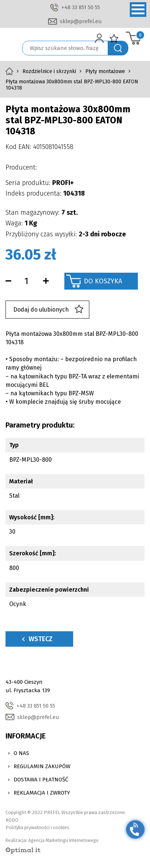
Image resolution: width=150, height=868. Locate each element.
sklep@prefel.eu (81, 21)
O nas (21, 753)
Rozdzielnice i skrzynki (49, 71)
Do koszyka (103, 281)
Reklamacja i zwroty (42, 793)
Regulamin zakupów (42, 766)
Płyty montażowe (105, 71)
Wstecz (37, 639)
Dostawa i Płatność (41, 780)
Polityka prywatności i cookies (37, 827)
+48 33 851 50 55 (81, 7)
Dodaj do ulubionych (48, 310)
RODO (12, 820)
